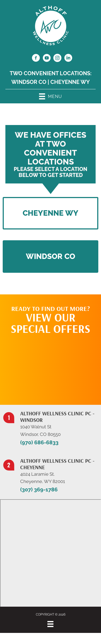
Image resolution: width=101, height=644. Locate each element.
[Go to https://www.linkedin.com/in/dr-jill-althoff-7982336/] (68, 59)
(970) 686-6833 (39, 442)
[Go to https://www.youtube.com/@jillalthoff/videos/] (47, 59)
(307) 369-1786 (39, 489)
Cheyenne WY (70, 82)
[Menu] (50, 624)
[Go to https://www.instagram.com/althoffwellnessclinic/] (57, 59)
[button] (50, 257)
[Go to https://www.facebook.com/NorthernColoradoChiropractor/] (36, 59)
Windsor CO (29, 82)
